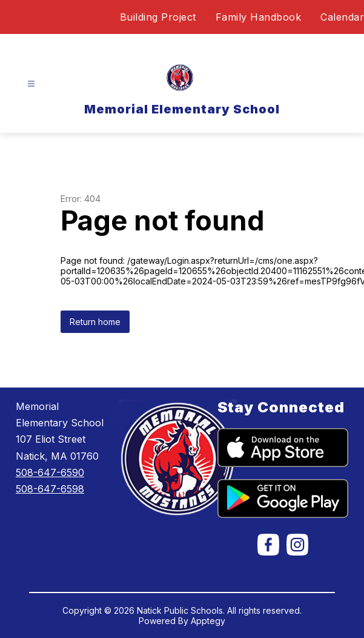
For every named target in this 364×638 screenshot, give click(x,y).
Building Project (158, 17)
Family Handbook (259, 17)
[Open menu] (31, 84)
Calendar (342, 17)
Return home (95, 322)
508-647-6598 (50, 489)
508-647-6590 (50, 472)
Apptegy (208, 621)
